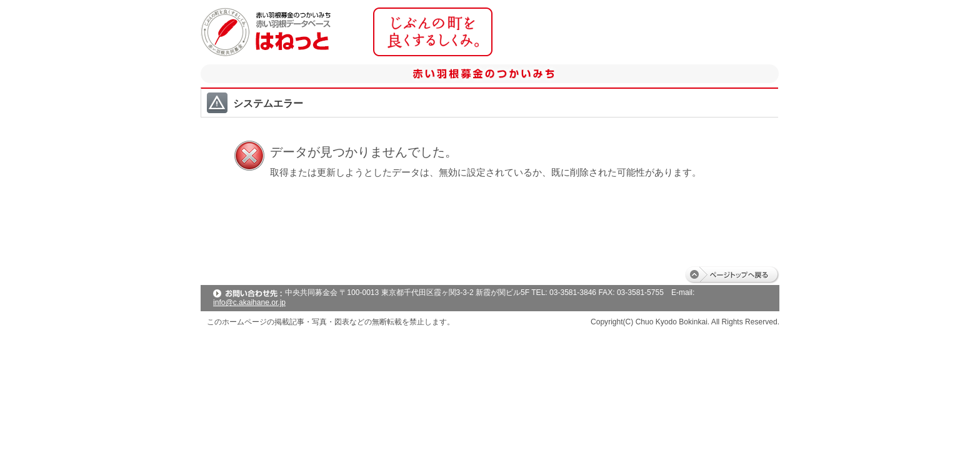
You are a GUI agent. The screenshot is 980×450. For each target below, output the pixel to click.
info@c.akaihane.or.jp (249, 302)
